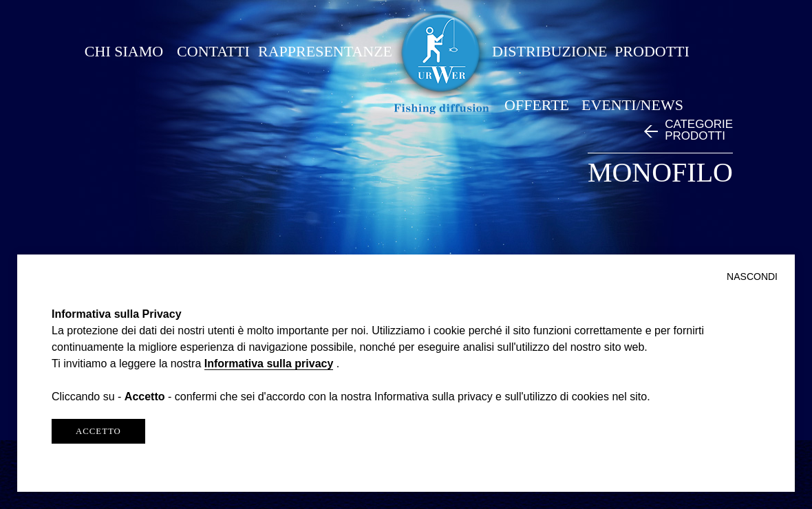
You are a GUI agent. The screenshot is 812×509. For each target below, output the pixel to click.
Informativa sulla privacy (269, 364)
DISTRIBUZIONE (549, 51)
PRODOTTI (652, 51)
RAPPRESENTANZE (325, 51)
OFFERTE (537, 105)
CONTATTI (213, 51)
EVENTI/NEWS (632, 105)
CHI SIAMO (124, 51)
